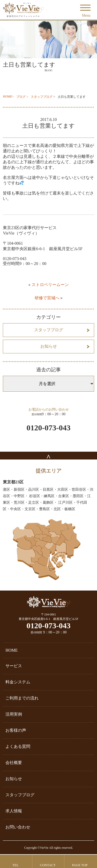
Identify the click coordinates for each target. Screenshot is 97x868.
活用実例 (14, 714)
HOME (7, 96)
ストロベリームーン (50, 285)
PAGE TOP (80, 865)
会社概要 (14, 763)
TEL (16, 865)
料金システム (18, 682)
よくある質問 (18, 746)
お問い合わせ (18, 827)
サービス (14, 666)
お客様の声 (16, 730)
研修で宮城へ (47, 298)
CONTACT (48, 865)
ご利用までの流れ (22, 698)
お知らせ (49, 346)
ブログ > (22, 97)
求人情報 (14, 811)
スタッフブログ (42, 97)
